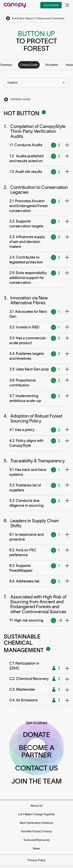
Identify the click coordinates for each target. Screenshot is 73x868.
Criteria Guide (29, 65)
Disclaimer (52, 65)
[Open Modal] (44, 112)
